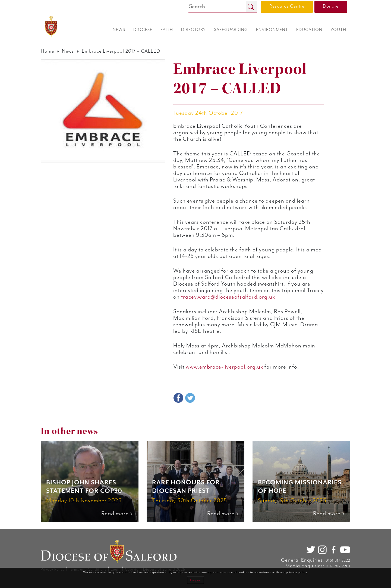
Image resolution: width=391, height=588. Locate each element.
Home (47, 51)
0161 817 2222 (338, 561)
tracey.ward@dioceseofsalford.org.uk (229, 297)
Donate (331, 6)
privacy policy (296, 572)
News (68, 51)
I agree (195, 580)
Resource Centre (287, 6)
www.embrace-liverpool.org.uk (224, 367)
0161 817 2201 (338, 566)
